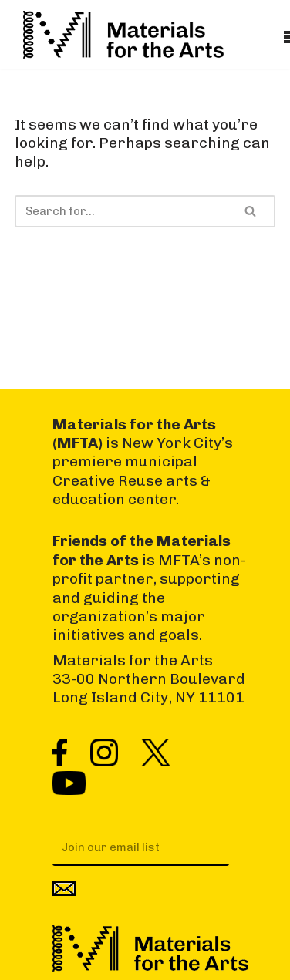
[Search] (120, 211)
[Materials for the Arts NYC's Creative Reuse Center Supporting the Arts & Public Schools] (123, 35)
